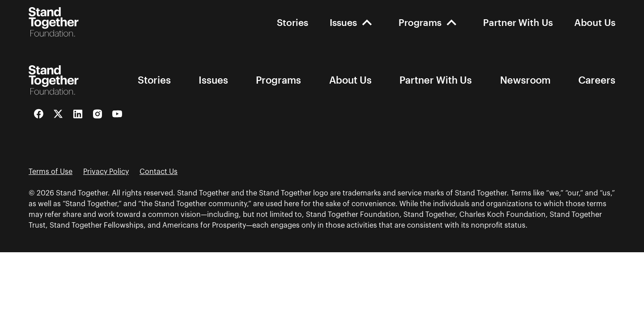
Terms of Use (51, 172)
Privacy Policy (106, 172)
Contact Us (159, 172)
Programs (420, 22)
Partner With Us (518, 22)
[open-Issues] (367, 22)
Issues (343, 22)
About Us (595, 22)
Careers (597, 80)
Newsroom (525, 80)
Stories (292, 22)
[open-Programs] (451, 22)
